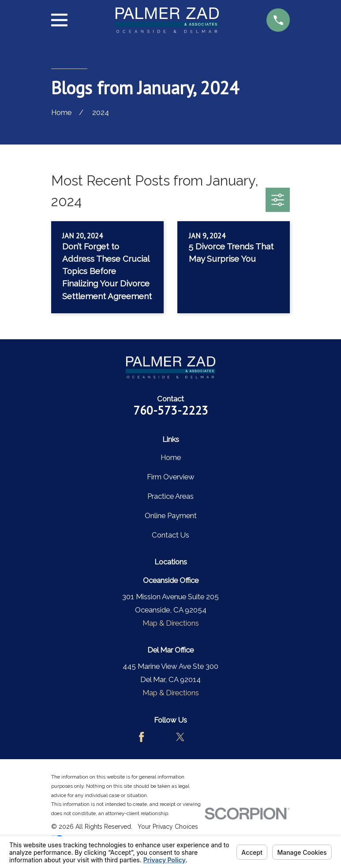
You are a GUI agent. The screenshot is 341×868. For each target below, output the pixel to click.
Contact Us (170, 535)
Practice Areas (170, 496)
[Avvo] (161, 737)
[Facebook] (141, 737)
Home (171, 457)
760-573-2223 (171, 410)
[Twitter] (180, 737)
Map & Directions (171, 623)
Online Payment (171, 516)
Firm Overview (171, 477)
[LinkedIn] (200, 737)
